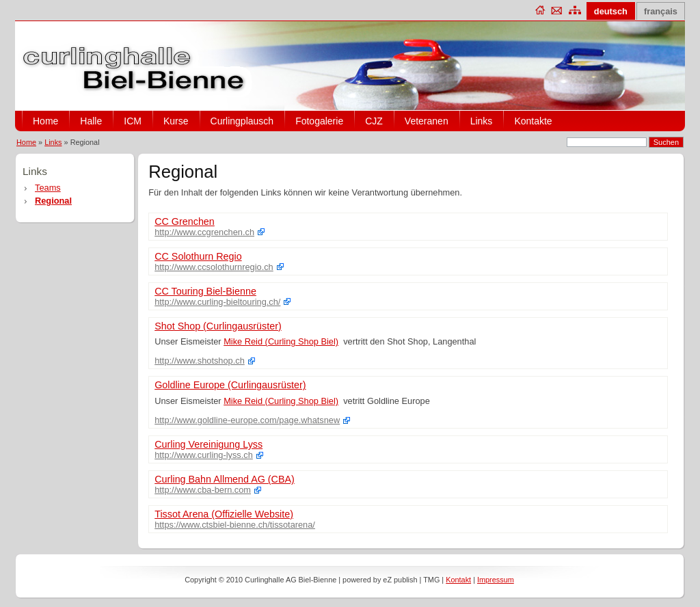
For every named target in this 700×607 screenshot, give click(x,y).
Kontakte (533, 121)
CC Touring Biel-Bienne (205, 291)
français (661, 11)
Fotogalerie (319, 121)
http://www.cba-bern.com (203, 490)
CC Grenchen (185, 221)
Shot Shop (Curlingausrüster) (218, 326)
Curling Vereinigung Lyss (208, 444)
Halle (91, 121)
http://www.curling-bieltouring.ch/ (217, 302)
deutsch (611, 11)
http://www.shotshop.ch (200, 361)
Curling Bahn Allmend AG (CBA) (225, 479)
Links (482, 121)
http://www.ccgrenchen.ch (204, 232)
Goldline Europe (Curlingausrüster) (230, 385)
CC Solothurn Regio (198, 256)
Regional (53, 201)
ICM (133, 121)
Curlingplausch (242, 121)
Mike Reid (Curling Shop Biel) (281, 341)
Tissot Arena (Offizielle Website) (224, 514)
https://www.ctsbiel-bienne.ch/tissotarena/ (235, 525)
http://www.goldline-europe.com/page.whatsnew (247, 420)
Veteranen (427, 121)
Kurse (176, 121)
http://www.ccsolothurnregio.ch (214, 267)
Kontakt (458, 580)
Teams (48, 188)
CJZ (374, 121)
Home (45, 121)
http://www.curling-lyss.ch (204, 455)
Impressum (496, 580)
